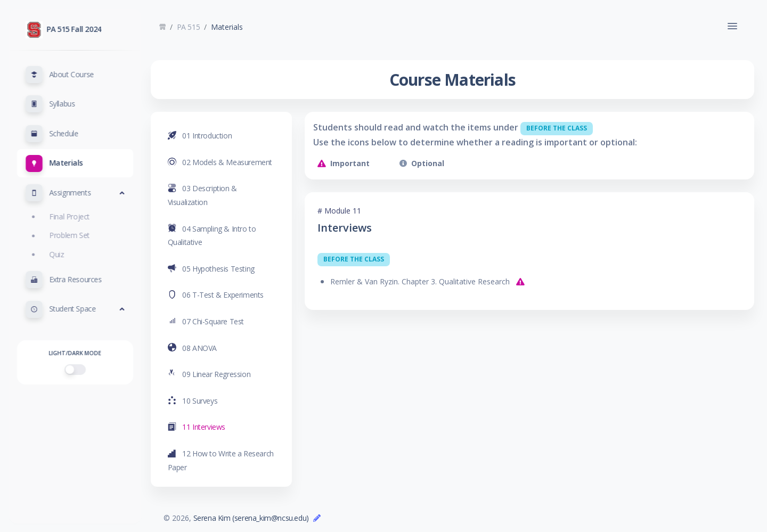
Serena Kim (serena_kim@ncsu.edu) (259, 518)
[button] (75, 75)
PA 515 (197, 27)
